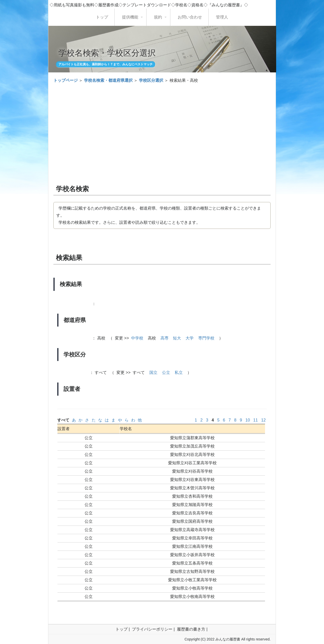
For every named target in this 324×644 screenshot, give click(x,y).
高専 (165, 338)
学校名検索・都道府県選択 (108, 80)
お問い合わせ (190, 17)
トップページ (66, 80)
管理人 (222, 17)
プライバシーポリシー (152, 629)
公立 (166, 373)
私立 (179, 373)
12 (263, 420)
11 (256, 420)
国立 (153, 373)
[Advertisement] (162, 125)
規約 (158, 17)
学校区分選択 (151, 80)
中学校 (137, 338)
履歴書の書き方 (191, 629)
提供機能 (130, 17)
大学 (190, 338)
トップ (102, 17)
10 (248, 420)
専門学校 (206, 338)
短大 (177, 338)
